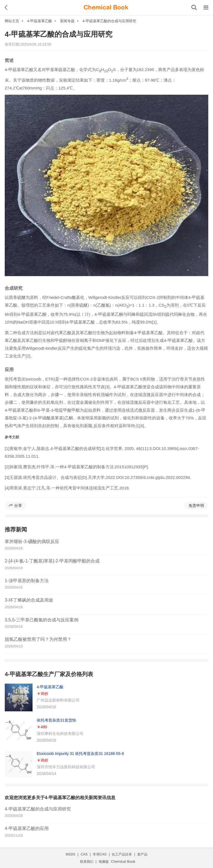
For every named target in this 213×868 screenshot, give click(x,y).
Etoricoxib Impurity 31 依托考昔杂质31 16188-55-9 (80, 754)
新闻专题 (67, 21)
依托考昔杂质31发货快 (56, 720)
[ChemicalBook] (106, 7)
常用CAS (100, 854)
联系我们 (87, 862)
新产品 (142, 854)
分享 (18, 506)
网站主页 (12, 21)
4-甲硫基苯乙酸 (40, 21)
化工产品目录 (122, 854)
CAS (84, 854)
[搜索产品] (194, 7)
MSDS (70, 854)
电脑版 (104, 862)
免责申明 (196, 506)
